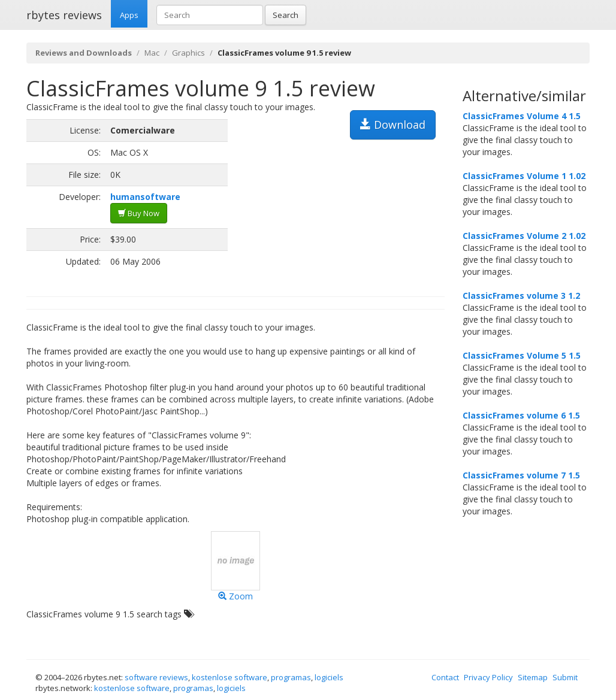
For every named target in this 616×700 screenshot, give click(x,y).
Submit (565, 677)
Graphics (188, 53)
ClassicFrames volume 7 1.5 (521, 475)
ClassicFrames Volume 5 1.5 (522, 355)
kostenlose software (230, 677)
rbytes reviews (64, 15)
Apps (129, 15)
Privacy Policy (488, 677)
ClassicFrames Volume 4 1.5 (522, 116)
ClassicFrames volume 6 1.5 (521, 415)
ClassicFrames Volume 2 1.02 (524, 236)
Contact (445, 677)
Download (393, 125)
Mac (152, 53)
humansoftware (145, 197)
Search (286, 15)
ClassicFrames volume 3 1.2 (521, 296)
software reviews (156, 677)
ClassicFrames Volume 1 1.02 (524, 176)
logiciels (329, 677)
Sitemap (533, 677)
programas (291, 677)
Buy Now (139, 213)
